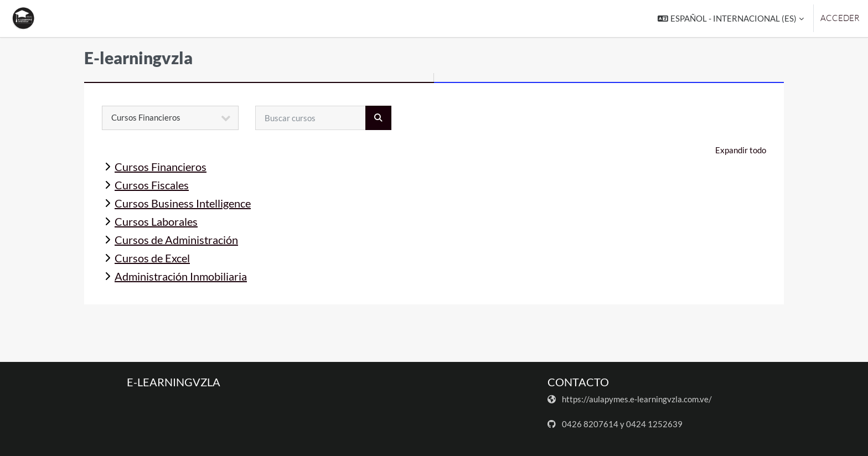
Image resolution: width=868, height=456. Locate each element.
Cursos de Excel (152, 258)
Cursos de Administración (176, 240)
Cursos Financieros (161, 167)
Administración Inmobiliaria (181, 276)
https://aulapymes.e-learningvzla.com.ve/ (637, 399)
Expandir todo (741, 150)
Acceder (840, 18)
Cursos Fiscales (152, 185)
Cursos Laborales (156, 221)
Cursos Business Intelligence (183, 203)
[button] (731, 19)
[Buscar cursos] (311, 118)
